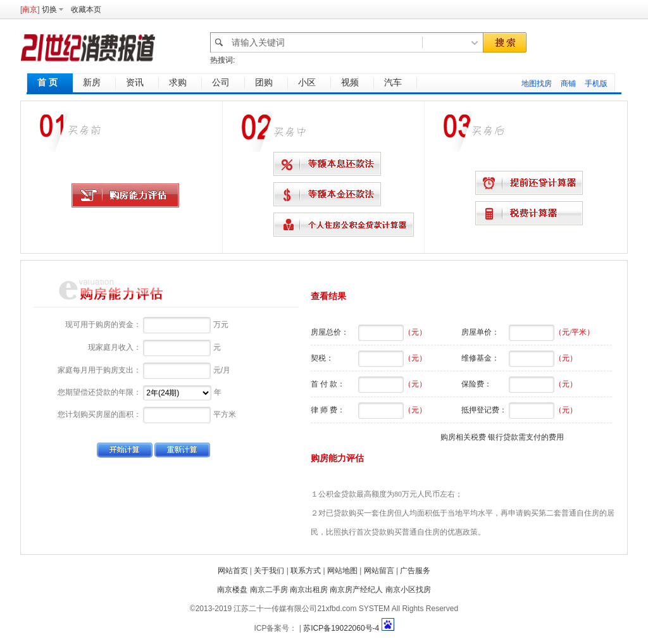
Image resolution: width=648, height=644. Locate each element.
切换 (49, 9)
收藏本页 (86, 9)
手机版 (596, 84)
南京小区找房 (408, 590)
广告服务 (415, 571)
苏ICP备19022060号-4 (341, 628)
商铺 (568, 84)
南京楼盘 (232, 590)
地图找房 (537, 84)
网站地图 (342, 571)
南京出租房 (309, 590)
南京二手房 (269, 590)
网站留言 (379, 571)
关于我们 (269, 571)
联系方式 (306, 571)
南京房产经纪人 (356, 590)
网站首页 (233, 571)
